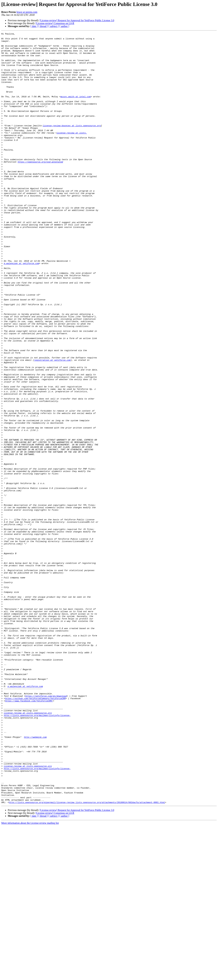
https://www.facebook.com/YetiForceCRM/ (29, 835)
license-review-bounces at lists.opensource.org (72, 144)
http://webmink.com (35, 878)
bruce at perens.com (27, 12)
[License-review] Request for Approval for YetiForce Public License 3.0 (77, 20)
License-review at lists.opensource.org (28, 849)
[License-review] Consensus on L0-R (55, 23)
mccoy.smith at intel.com (76, 110)
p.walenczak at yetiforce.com (21, 310)
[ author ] (64, 26)
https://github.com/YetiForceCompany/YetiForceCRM (35, 832)
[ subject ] (54, 26)
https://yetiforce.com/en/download (46, 829)
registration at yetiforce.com (52, 426)
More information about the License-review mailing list (30, 977)
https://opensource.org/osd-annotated (40, 188)
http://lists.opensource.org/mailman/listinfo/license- (37, 852)
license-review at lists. (72, 153)
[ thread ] (43, 26)
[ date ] (34, 26)
